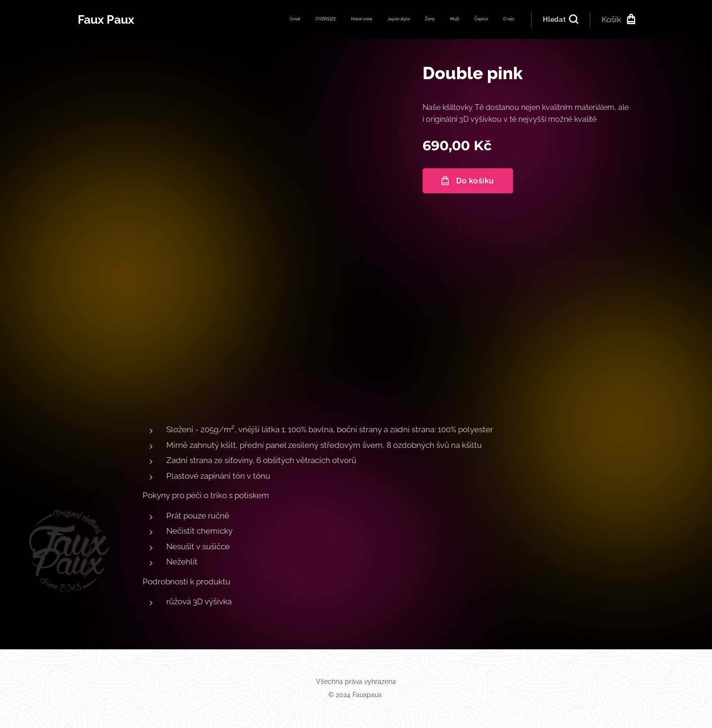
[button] (560, 19)
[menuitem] (410, 19)
